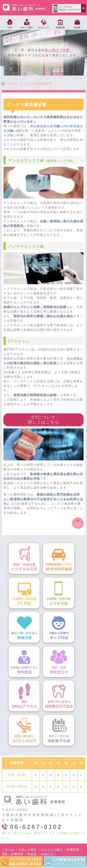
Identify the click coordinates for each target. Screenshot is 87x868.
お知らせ (47, 854)
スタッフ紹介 (28, 849)
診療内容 (73, 849)
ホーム (10, 849)
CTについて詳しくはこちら (44, 420)
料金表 (32, 854)
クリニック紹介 (52, 849)
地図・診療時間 (13, 854)
